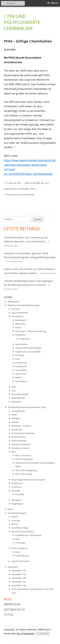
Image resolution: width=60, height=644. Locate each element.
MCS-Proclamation (24, 459)
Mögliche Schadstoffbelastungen (24, 305)
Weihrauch (21, 374)
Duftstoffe (20, 335)
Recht (10, 509)
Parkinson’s (17, 483)
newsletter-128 (19, 578)
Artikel (15, 517)
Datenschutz (14, 609)
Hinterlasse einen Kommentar (20, 194)
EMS (14, 387)
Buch (18, 539)
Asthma (15, 422)
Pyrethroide (21, 363)
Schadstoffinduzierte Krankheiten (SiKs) (27, 407)
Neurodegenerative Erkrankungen (28, 480)
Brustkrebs (17, 430)
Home (8, 297)
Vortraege (20, 543)
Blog (8, 599)
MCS (14, 452)
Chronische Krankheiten (23, 433)
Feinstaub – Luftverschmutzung (31, 331)
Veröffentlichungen (17, 513)
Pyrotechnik (21, 366)
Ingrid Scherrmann (20, 561)
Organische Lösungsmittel (28, 352)
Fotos (9, 615)
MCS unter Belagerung (26, 470)
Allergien (16, 418)
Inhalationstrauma (20, 448)
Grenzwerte (21, 381)
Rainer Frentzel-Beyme (23, 532)
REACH (19, 377)
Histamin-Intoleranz (21, 444)
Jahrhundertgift (32, 183)
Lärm (14, 391)
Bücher (15, 524)
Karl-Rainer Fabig (20, 528)
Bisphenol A (21, 320)
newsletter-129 (19, 574)
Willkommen (14, 302)
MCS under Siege (24, 474)
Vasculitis (16, 491)
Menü (55, 3)
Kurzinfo (16, 309)
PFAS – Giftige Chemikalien (28, 41)
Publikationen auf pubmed (28, 535)
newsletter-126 (19, 585)
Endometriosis (18, 437)
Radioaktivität (18, 398)
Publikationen (22, 556)
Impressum (12, 604)
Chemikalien (18, 316)
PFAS (33, 189)
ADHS (14, 415)
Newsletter (13, 567)
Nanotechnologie (20, 394)
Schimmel (16, 402)
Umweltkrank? (18, 411)
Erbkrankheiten (19, 441)
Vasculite (20, 494)
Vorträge (16, 520)
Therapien (17, 500)
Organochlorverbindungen (28, 348)
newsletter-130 (19, 571)
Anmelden (43, 634)
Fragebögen (17, 504)
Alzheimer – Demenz (22, 426)
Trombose (16, 487)
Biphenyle (20, 324)
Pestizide (20, 355)
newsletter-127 (19, 582)
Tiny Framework (25, 634)
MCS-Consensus (23, 455)
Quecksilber (21, 370)
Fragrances (25, 339)
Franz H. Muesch (20, 548)
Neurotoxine (21, 344)
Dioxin (18, 327)
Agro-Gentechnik (20, 313)
